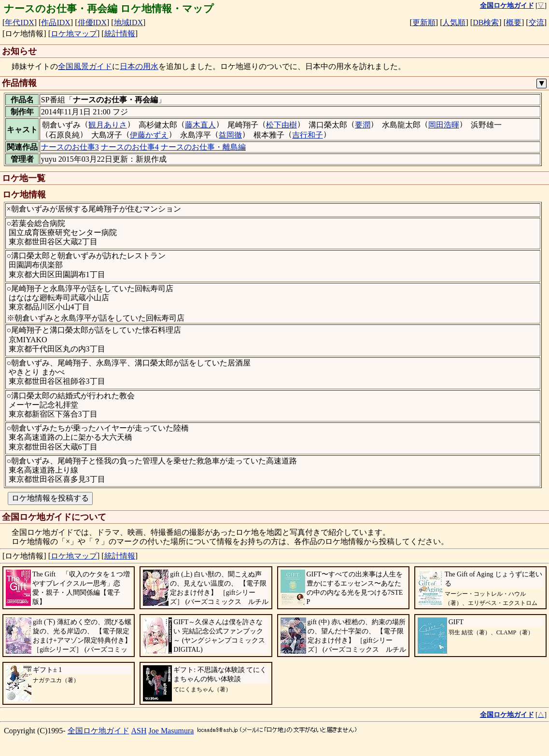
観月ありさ (108, 125)
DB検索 (486, 22)
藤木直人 (200, 125)
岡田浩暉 (444, 125)
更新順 (424, 22)
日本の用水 (139, 66)
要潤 (363, 125)
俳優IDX (92, 22)
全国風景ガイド (85, 66)
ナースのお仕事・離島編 (203, 147)
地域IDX (128, 22)
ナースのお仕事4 (130, 147)
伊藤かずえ (149, 135)
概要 (514, 22)
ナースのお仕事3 (70, 147)
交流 (536, 22)
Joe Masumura (171, 731)
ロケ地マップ (74, 34)
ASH (139, 731)
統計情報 (120, 34)
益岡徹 (230, 135)
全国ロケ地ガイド (99, 731)
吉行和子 (308, 135)
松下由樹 (282, 125)
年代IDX (19, 22)
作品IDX (56, 22)
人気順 (454, 22)
